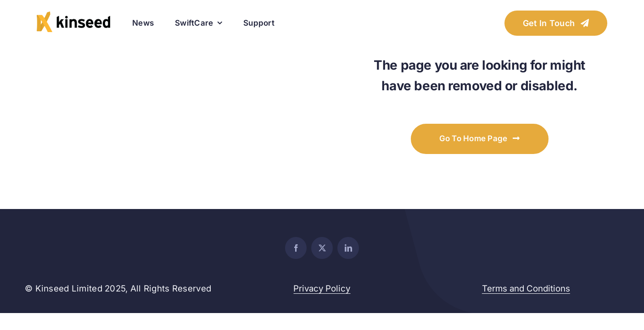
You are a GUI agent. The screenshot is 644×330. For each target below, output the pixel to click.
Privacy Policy (322, 289)
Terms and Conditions (526, 289)
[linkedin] (348, 248)
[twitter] (322, 248)
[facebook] (296, 248)
